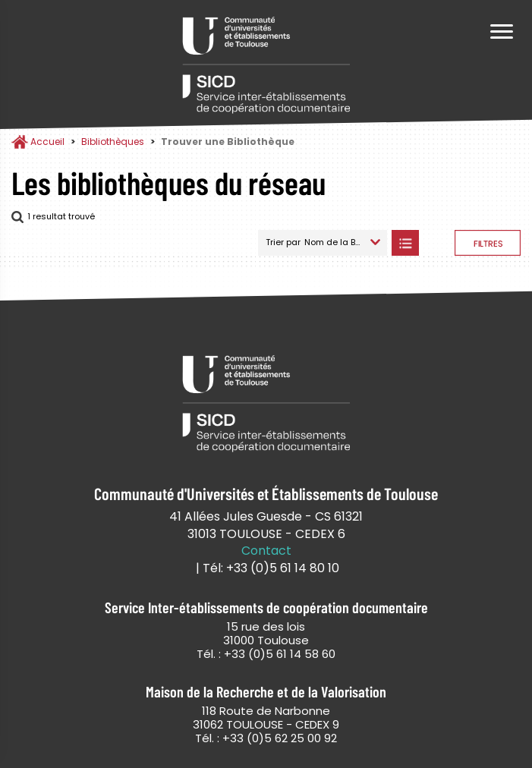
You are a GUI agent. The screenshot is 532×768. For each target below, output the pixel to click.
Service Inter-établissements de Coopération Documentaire (266, 66)
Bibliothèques (113, 142)
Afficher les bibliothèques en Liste (405, 243)
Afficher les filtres (488, 243)
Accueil (47, 142)
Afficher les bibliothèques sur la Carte (437, 243)
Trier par (283, 242)
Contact (266, 551)
